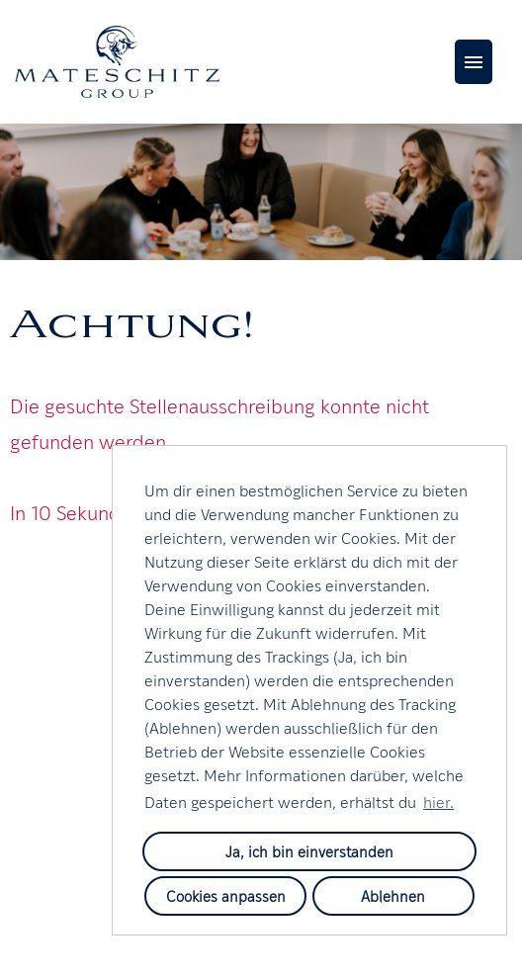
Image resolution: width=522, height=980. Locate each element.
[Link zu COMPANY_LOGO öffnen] (117, 62)
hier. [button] (438, 801)
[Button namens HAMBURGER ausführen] (474, 62)
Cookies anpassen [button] (226, 895)
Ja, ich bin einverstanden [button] (309, 851)
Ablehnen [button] (393, 895)
